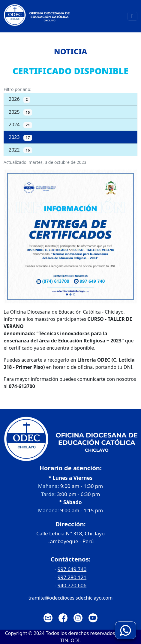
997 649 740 (72, 569)
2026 (19, 99)
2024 (20, 125)
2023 (20, 137)
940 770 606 (72, 585)
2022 (20, 150)
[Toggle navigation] (132, 16)
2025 (20, 112)
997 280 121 (72, 577)
